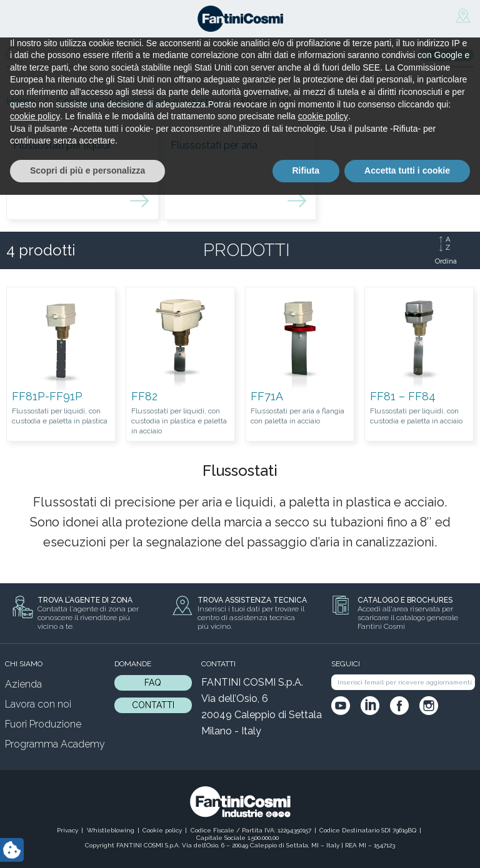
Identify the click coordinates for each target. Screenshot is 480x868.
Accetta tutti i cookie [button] (407, 844)
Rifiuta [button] (306, 844)
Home (21, 101)
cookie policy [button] (35, 790)
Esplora (446, 55)
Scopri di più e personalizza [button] (87, 844)
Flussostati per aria (214, 145)
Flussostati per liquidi (62, 145)
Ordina (446, 261)
